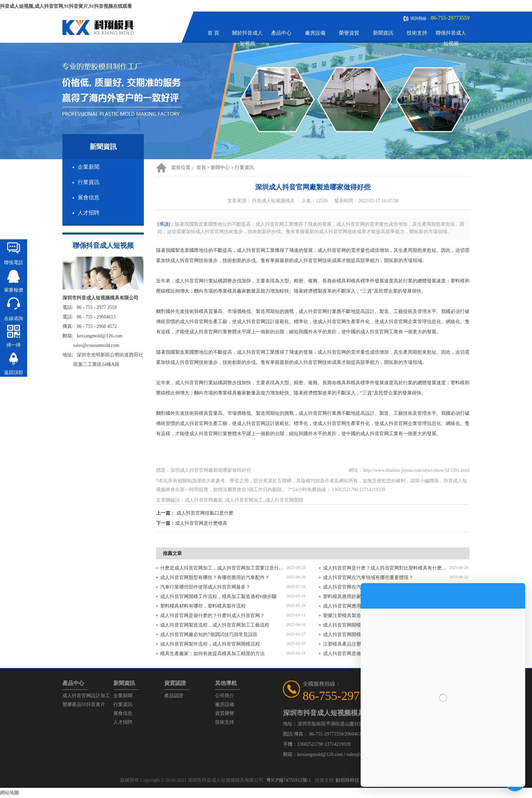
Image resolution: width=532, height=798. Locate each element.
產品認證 (174, 696)
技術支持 (417, 33)
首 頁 (213, 33)
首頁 (201, 168)
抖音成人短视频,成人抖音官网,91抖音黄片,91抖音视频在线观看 (66, 6)
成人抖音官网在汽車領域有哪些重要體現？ (368, 578)
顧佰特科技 (347, 780)
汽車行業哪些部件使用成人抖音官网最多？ (205, 587)
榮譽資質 (349, 33)
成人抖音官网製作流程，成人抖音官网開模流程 (210, 644)
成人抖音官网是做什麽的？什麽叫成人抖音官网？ (212, 616)
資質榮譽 (225, 713)
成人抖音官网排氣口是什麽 (205, 513)
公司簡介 (225, 696)
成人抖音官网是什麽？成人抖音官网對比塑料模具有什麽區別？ (386, 568)
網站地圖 (9, 793)
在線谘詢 (14, 319)
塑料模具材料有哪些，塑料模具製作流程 (203, 606)
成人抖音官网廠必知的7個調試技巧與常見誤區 (209, 635)
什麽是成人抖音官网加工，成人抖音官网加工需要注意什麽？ (223, 568)
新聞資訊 (383, 33)
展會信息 (89, 197)
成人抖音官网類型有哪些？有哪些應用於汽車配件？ (215, 578)
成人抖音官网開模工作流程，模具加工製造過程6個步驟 (218, 597)
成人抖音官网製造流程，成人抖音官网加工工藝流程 (215, 625)
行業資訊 (89, 182)
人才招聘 (89, 213)
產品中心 (281, 33)
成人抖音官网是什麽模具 (201, 523)
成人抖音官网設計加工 (86, 696)
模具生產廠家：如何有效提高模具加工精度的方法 (212, 654)
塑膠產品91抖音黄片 (84, 704)
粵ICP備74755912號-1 (289, 780)
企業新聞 (89, 167)
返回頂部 (14, 373)
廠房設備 (315, 33)
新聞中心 (220, 168)
